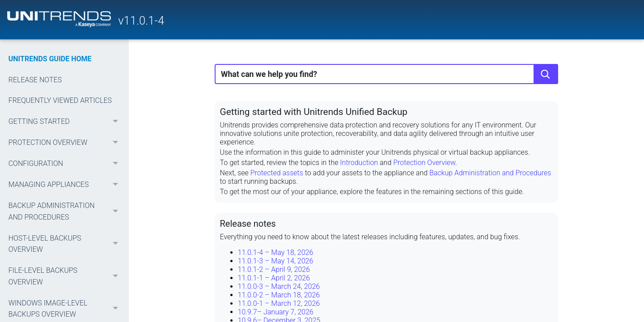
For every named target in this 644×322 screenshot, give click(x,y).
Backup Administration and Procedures (490, 173)
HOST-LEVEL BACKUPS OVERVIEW (66, 244)
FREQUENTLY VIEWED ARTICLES (60, 100)
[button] (116, 122)
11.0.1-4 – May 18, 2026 (276, 252)
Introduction (359, 163)
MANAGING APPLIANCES (66, 184)
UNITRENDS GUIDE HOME (50, 59)
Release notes (248, 224)
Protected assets (277, 173)
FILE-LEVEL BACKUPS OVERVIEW (66, 276)
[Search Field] (386, 74)
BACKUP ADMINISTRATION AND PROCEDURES (66, 211)
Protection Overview (424, 163)
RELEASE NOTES (35, 80)
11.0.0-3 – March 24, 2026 (279, 286)
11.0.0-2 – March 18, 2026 (279, 295)
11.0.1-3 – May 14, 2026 (276, 261)
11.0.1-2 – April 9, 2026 (274, 269)
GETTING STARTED (66, 122)
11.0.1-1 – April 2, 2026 (274, 278)
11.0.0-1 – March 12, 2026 (279, 303)
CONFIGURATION (66, 164)
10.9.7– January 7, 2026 (276, 312)
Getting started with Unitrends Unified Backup (314, 112)
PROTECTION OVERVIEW (66, 143)
